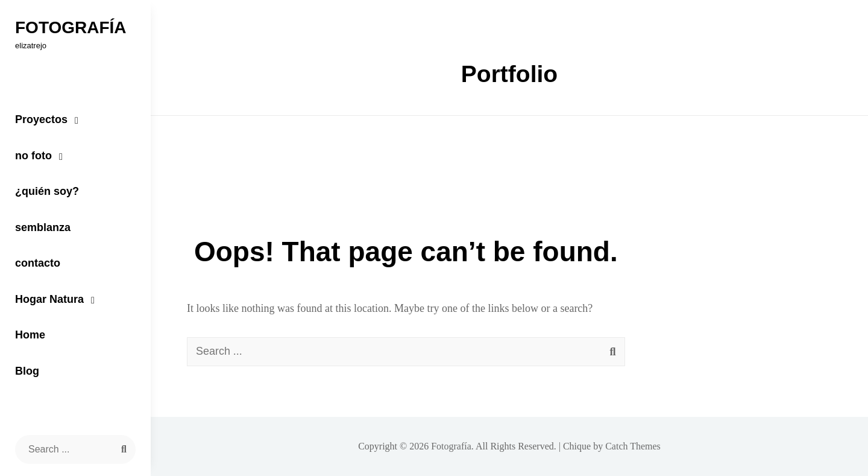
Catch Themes (633, 446)
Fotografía (71, 27)
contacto (38, 263)
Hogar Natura (49, 299)
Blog (27, 371)
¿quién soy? (47, 191)
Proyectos (41, 119)
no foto (33, 156)
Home (30, 335)
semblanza (43, 227)
